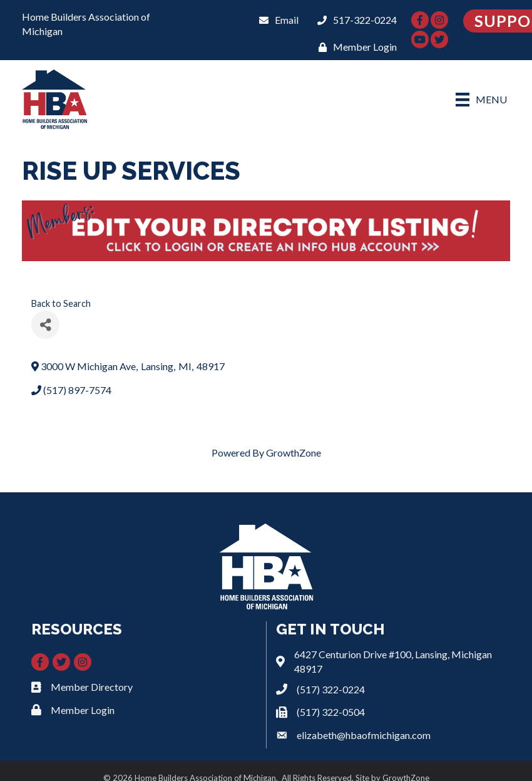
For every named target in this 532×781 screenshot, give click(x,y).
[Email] (276, 20)
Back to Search (61, 303)
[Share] (45, 325)
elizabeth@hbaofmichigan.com (364, 735)
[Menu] (481, 99)
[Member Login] (355, 47)
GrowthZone (294, 453)
